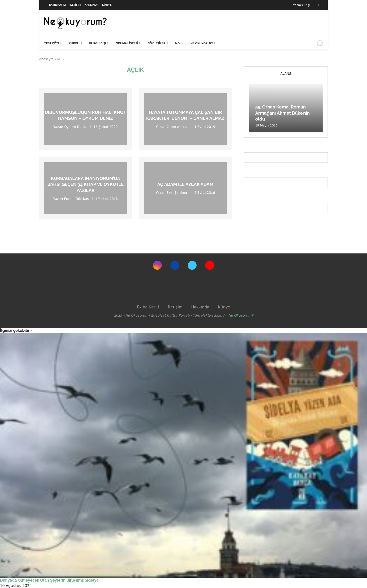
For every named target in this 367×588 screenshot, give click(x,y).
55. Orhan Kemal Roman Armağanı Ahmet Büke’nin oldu (283, 113)
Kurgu (74, 43)
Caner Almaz (177, 126)
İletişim (75, 5)
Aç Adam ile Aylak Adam (185, 184)
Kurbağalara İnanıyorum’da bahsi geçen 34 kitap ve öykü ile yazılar (85, 184)
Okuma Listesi (127, 43)
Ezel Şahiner (177, 193)
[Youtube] (210, 265)
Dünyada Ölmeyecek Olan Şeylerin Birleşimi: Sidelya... (51, 580)
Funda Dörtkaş (76, 199)
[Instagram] (157, 265)
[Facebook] (318, 5)
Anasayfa (46, 59)
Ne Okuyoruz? (202, 43)
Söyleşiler (157, 43)
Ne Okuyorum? (241, 315)
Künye (107, 5)
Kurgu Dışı (97, 43)
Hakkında (91, 5)
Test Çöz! (52, 43)
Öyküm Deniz (75, 126)
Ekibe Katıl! (57, 5)
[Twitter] (192, 265)
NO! (178, 43)
